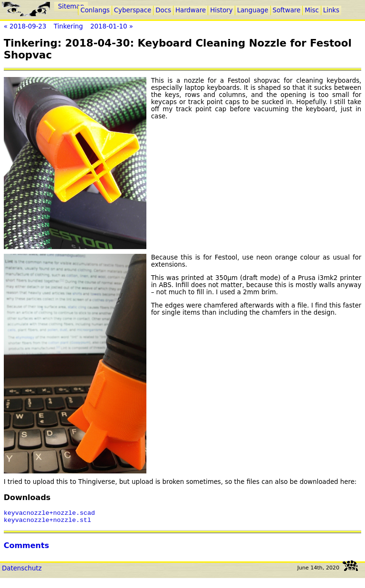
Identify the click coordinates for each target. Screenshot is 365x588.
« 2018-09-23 (25, 26)
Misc (312, 10)
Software (287, 10)
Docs (163, 10)
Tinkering (68, 26)
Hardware (191, 10)
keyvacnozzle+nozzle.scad (49, 514)
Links (331, 10)
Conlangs (95, 10)
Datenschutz (22, 571)
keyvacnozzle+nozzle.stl (48, 522)
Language (253, 10)
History (221, 10)
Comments (27, 548)
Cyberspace (133, 10)
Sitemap (71, 6)
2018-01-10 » (112, 26)
